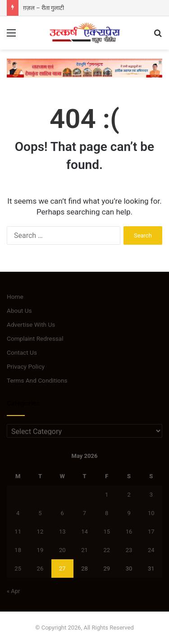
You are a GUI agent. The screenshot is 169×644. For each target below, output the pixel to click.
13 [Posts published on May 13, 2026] (62, 532)
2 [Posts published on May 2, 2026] (129, 495)
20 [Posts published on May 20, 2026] (62, 550)
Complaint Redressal (35, 338)
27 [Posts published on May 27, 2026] (62, 569)
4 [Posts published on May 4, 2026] (18, 513)
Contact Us (22, 352)
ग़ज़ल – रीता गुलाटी (43, 8)
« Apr (14, 591)
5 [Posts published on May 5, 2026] (40, 513)
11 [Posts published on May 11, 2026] (18, 532)
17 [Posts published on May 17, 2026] (151, 532)
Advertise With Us (31, 324)
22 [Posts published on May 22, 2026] (107, 550)
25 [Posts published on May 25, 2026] (18, 569)
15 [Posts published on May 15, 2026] (107, 532)
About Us (19, 311)
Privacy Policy (26, 366)
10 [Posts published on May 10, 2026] (151, 513)
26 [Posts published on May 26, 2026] (40, 569)
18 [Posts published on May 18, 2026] (18, 550)
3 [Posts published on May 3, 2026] (151, 495)
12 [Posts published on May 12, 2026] (40, 532)
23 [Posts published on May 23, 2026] (129, 550)
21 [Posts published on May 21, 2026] (84, 550)
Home (15, 297)
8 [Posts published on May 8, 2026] (107, 513)
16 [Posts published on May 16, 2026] (129, 532)
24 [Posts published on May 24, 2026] (151, 550)
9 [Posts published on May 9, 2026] (129, 513)
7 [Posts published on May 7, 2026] (84, 513)
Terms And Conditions (37, 380)
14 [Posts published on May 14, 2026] (84, 532)
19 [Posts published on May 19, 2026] (40, 550)
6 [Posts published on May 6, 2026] (62, 513)
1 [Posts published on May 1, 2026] (107, 495)
